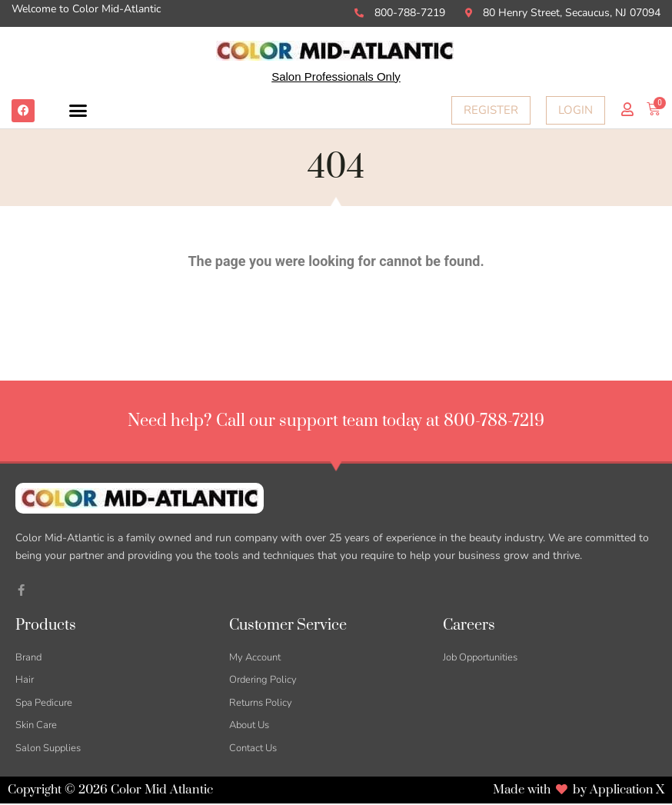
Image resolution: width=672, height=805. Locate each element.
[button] (78, 111)
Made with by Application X (577, 791)
